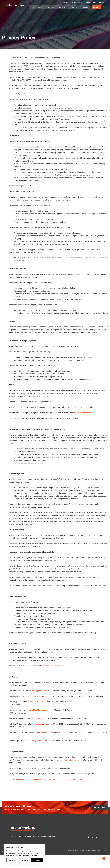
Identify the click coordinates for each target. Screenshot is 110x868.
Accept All (37, 860)
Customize (12, 860)
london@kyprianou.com (44, 732)
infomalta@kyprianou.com (38, 696)
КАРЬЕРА (85, 7)
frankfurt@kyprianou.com (40, 710)
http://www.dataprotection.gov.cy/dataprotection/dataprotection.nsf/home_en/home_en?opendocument (48, 779)
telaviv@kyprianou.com (36, 702)
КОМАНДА (63, 7)
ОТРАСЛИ (52, 7)
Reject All (25, 860)
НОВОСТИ (75, 7)
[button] (103, 7)
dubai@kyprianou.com (41, 724)
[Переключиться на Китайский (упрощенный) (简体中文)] (101, 3)
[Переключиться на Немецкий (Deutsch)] (88, 3)
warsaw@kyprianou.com (38, 741)
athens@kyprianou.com (38, 691)
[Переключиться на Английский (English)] (65, 3)
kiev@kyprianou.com (37, 718)
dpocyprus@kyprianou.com (81, 413)
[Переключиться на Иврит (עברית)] (95, 3)
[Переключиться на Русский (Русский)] (81, 3)
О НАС (33, 7)
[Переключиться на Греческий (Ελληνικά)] (73, 3)
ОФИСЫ (41, 7)
